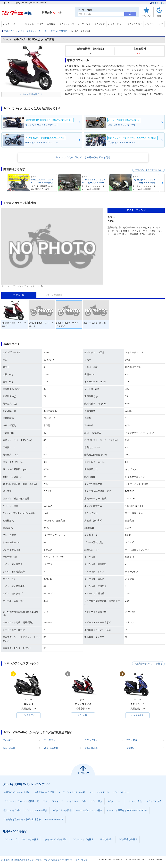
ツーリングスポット (99, 792)
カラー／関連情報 (54, 295)
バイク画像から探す (127, 840)
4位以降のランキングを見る (149, 664)
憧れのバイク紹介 (12, 811)
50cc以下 (8, 740)
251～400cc (133, 740)
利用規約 (5, 860)
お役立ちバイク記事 (44, 792)
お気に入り (147, 16)
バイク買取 (99, 24)
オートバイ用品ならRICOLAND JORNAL (127, 811)
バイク (6, 24)
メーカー (17, 24)
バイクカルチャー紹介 (36, 811)
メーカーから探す (30, 840)
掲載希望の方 (57, 860)
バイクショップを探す (82, 840)
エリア (40, 24)
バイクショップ (66, 24)
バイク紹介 (97, 802)
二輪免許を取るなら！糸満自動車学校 (22, 820)
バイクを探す (29, 715)
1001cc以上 (91, 748)
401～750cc (9, 748)
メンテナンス (84, 24)
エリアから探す (106, 840)
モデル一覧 (19, 295)
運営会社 (69, 860)
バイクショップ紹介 (77, 802)
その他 (130, 748)
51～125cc (50, 740)
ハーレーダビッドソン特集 (89, 811)
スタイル (29, 24)
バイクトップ (10, 840)
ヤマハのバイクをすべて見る (148, 170)
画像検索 (51, 24)
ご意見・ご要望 (43, 860)
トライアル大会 (154, 802)
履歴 (159, 16)
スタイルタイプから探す (55, 840)
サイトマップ (157, 3)
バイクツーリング (154, 24)
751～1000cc (51, 748)
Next (162, 183)
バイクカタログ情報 (62, 811)
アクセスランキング (53, 802)
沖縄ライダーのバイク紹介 (17, 792)
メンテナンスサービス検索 (72, 792)
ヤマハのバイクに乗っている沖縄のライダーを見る (83, 157)
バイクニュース (114, 802)
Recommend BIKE (54, 820)
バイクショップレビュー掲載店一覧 (21, 802)
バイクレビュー (116, 24)
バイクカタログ (134, 24)
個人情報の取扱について (22, 860)
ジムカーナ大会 (134, 802)
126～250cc (92, 740)
